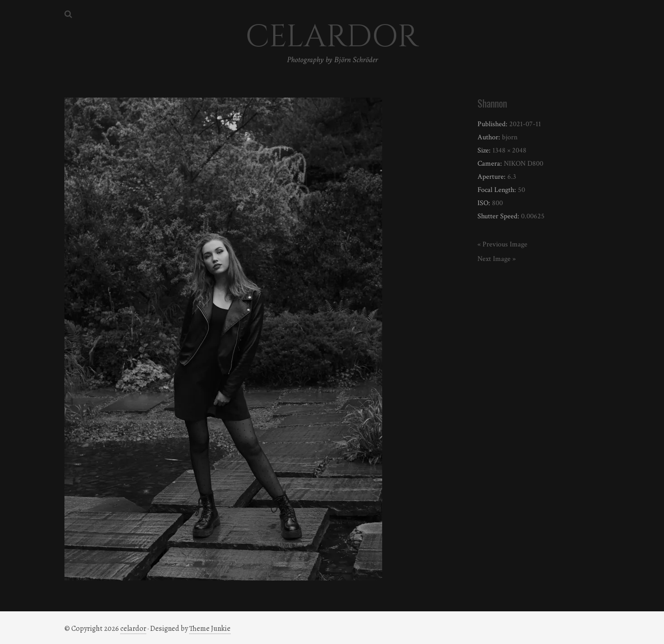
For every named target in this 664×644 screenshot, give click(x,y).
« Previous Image (502, 244)
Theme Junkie (210, 629)
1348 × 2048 (509, 150)
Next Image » (497, 259)
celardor (133, 629)
